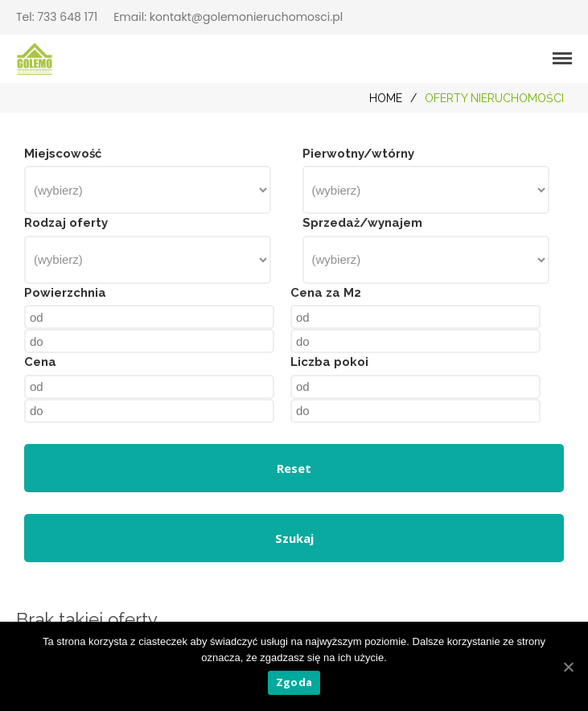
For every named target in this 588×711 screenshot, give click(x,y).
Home (386, 98)
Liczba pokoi (329, 362)
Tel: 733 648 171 (57, 17)
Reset (294, 468)
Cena (40, 362)
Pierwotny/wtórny (358, 154)
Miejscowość (63, 154)
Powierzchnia (65, 293)
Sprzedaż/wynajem (362, 223)
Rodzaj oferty (66, 223)
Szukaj (294, 538)
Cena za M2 (326, 293)
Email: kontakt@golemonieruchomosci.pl (228, 17)
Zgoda (294, 682)
